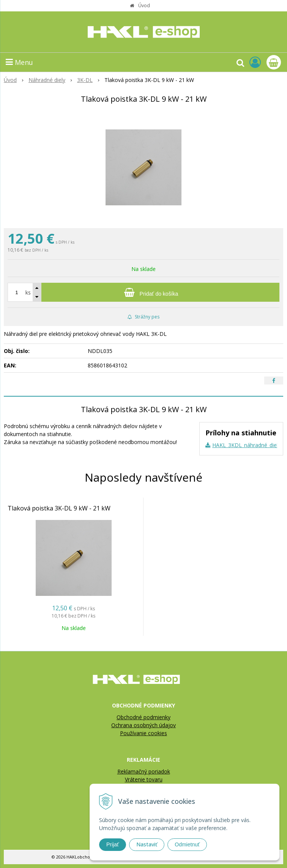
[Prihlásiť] (255, 62)
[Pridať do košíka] (143, 292)
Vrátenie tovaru (144, 779)
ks (28, 292)
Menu (19, 62)
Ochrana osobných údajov (143, 725)
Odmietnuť (187, 844)
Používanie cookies (143, 733)
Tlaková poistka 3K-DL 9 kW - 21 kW (59, 508)
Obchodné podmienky (143, 717)
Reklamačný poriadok (144, 771)
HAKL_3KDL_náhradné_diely (246, 445)
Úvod (144, 6)
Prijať (113, 844)
